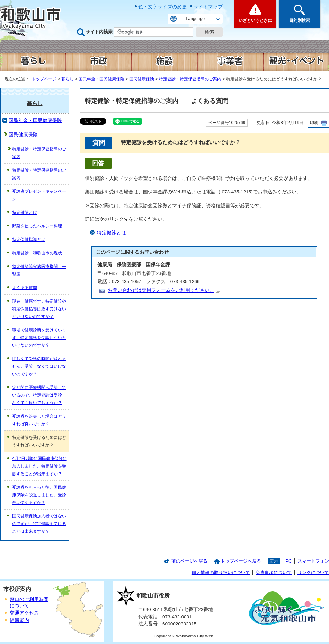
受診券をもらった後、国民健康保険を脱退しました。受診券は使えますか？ (39, 495)
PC (288, 561)
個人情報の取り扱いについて (221, 572)
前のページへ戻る (189, 561)
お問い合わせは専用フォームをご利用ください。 (164, 290)
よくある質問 (25, 288)
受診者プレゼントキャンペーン (39, 195)
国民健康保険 (142, 79)
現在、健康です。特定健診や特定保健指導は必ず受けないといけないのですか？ (39, 309)
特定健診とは (112, 233)
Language (195, 19)
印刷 (314, 123)
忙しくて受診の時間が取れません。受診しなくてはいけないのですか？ (39, 366)
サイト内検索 (99, 32)
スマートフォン (313, 561)
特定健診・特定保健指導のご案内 (190, 79)
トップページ (44, 79)
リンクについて (313, 572)
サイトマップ (208, 7)
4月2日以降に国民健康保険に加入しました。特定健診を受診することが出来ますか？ (39, 466)
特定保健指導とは (29, 240)
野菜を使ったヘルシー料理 (37, 226)
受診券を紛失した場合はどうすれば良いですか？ (39, 420)
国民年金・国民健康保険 (101, 79)
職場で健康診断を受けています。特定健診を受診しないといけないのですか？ (39, 338)
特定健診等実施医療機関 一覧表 (39, 270)
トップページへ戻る (241, 561)
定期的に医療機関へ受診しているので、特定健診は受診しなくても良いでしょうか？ (39, 395)
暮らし (68, 79)
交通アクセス (24, 613)
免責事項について (274, 572)
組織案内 (19, 620)
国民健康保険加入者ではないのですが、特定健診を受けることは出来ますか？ (39, 524)
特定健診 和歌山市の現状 (37, 253)
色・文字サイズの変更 (162, 7)
